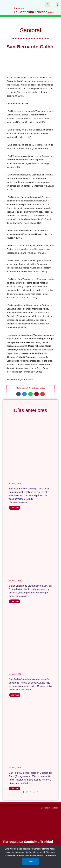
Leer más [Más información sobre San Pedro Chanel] (15, 695)
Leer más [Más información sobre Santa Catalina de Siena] (15, 601)
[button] (58, 4)
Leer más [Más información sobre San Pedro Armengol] (15, 789)
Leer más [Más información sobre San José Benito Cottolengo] (15, 508)
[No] (57, 856)
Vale (30, 861)
